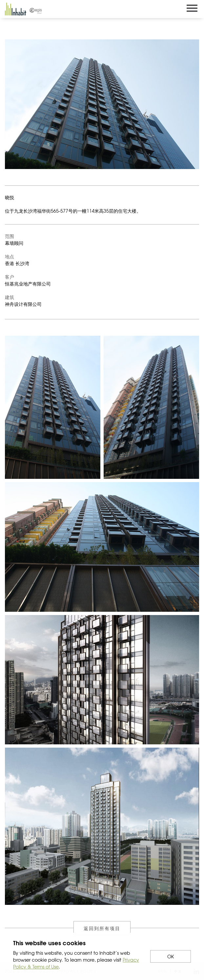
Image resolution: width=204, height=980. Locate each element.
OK (171, 956)
